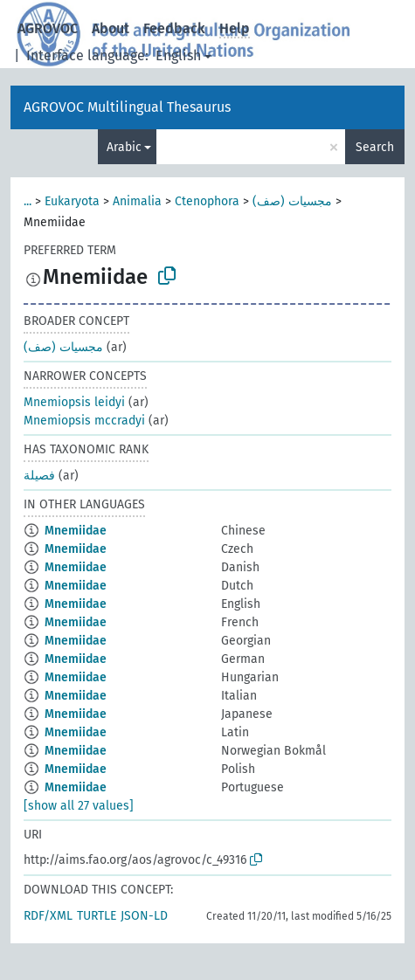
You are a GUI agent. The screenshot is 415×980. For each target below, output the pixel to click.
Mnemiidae (76, 531)
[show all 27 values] (79, 806)
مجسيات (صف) (292, 201)
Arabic (124, 147)
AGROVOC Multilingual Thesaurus (127, 107)
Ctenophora (207, 201)
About (111, 28)
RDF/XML (48, 916)
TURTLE (97, 916)
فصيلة (39, 476)
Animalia (137, 201)
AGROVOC (48, 28)
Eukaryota (72, 201)
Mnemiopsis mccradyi (84, 421)
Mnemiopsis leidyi (74, 402)
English (178, 55)
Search (375, 147)
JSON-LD (144, 916)
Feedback (174, 28)
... (28, 201)
